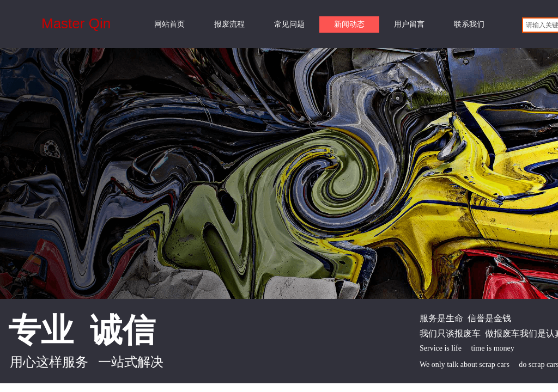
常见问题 (289, 24)
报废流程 (229, 24)
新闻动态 (349, 24)
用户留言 (409, 24)
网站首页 (169, 24)
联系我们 (469, 24)
